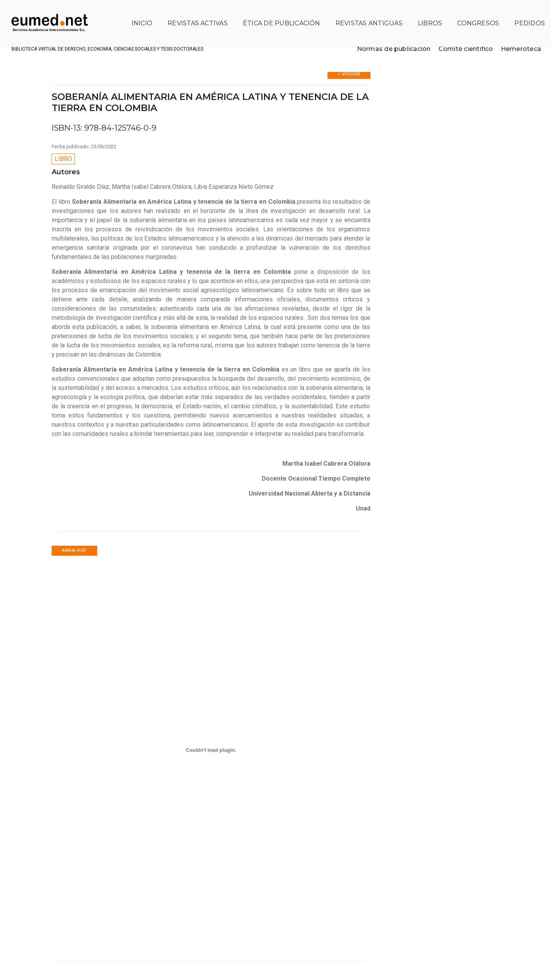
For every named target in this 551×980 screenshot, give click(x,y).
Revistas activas (192, 14)
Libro (63, 140)
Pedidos (524, 14)
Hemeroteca (516, 42)
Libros (425, 14)
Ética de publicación (276, 14)
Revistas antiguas (364, 14)
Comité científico (461, 42)
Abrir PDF (74, 532)
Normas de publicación (388, 42)
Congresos (473, 14)
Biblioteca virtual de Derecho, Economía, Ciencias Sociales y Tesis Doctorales (138, 42)
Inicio (136, 14)
